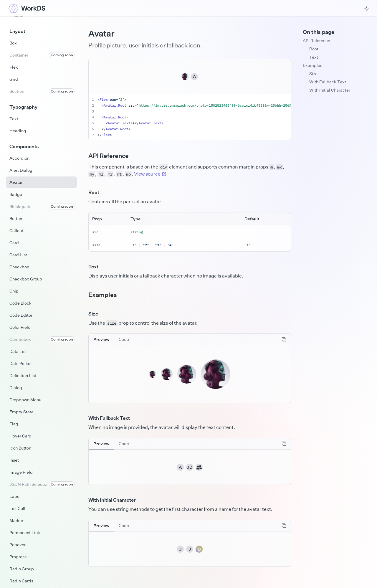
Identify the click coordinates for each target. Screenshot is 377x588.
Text (314, 57)
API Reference (316, 41)
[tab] (101, 339)
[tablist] (111, 339)
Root (314, 49)
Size (313, 73)
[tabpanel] (190, 368)
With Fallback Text (328, 82)
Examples (312, 65)
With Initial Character (330, 90)
